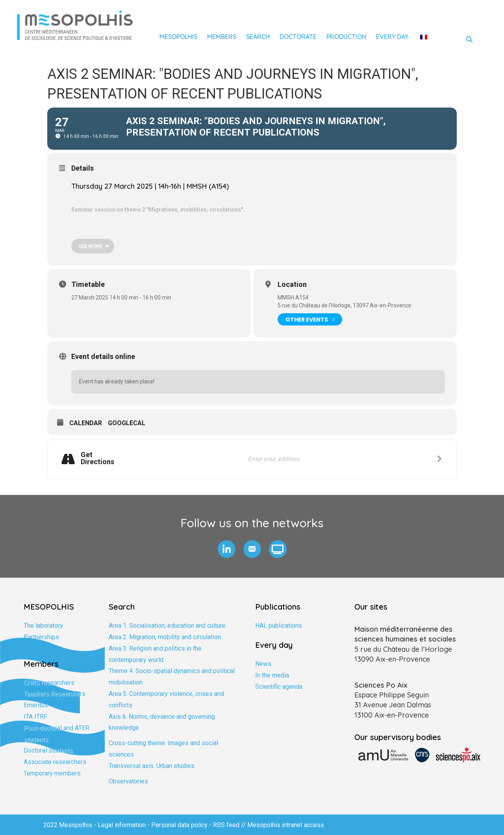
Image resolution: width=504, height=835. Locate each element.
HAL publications (279, 626)
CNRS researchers (49, 683)
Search (258, 37)
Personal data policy (179, 825)
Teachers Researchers (55, 694)
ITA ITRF (35, 717)
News (263, 664)
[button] (227, 549)
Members (222, 37)
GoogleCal (127, 423)
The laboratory (43, 626)
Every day (392, 37)
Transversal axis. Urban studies (152, 766)
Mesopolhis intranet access (286, 825)
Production (346, 37)
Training (34, 648)
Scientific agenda (279, 687)
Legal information (122, 825)
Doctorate (298, 37)
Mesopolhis (178, 37)
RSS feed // (230, 825)
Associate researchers (55, 762)
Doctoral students (48, 750)
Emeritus (36, 705)
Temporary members (52, 773)
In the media (272, 675)
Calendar (86, 423)
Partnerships (41, 637)
